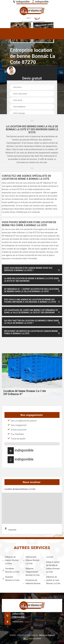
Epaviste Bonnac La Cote (11, 579)
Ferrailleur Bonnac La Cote (11, 570)
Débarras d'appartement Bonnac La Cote (31, 572)
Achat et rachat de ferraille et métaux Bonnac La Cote (52, 567)
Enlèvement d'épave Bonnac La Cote (31, 560)
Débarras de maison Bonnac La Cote (11, 560)
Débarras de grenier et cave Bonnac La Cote (52, 580)
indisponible (21, 2)
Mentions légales (47, 635)
